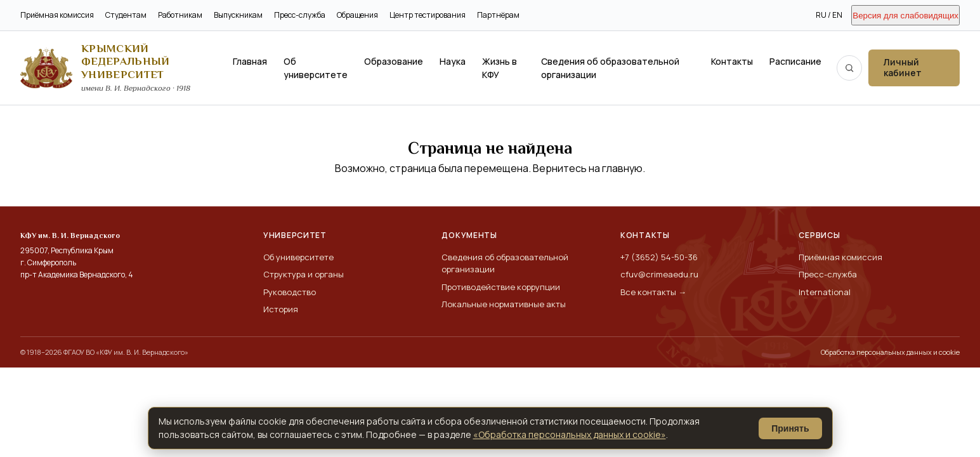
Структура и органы (304, 274)
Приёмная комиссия (57, 15)
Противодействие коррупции (501, 287)
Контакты (732, 61)
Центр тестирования (428, 15)
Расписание (795, 61)
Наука (453, 61)
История (281, 309)
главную (622, 168)
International (825, 292)
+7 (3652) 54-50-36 (659, 257)
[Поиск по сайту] (849, 68)
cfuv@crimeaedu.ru (659, 274)
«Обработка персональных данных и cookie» (570, 434)
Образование (394, 61)
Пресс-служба (300, 15)
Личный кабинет (903, 67)
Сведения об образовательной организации (610, 68)
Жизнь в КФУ (500, 68)
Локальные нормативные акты (504, 304)
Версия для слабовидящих (905, 16)
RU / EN (829, 15)
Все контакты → (653, 292)
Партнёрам (498, 15)
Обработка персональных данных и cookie (890, 352)
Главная (250, 61)
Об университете (316, 68)
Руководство (290, 292)
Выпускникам (238, 15)
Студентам (126, 15)
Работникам (180, 15)
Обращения (357, 15)
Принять (790, 428)
